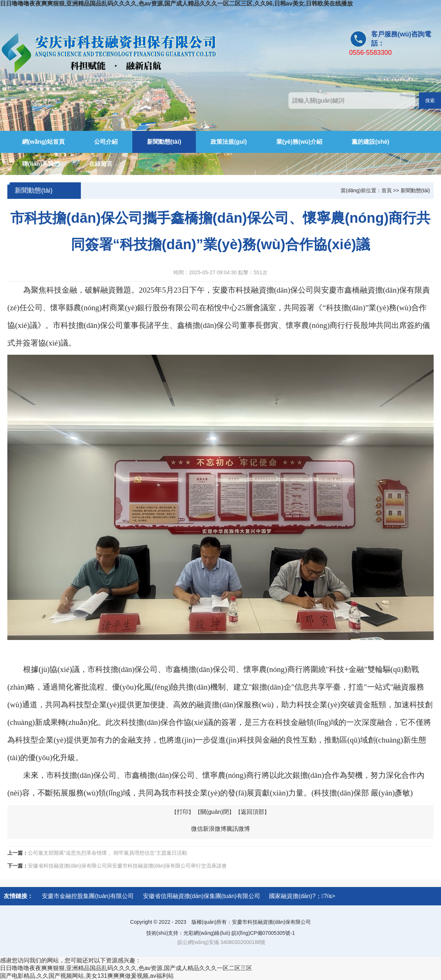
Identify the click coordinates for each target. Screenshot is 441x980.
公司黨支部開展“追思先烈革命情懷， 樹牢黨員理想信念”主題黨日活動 (107, 853)
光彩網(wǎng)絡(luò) (207, 933)
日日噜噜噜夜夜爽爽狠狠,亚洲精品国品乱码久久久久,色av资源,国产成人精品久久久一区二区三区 (126, 968)
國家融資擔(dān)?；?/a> (302, 896)
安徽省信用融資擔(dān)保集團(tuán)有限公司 (202, 896)
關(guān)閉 (215, 812)
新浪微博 (215, 829)
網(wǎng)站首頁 (43, 142)
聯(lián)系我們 (41, 164)
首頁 (387, 190)
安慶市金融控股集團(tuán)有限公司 (88, 896)
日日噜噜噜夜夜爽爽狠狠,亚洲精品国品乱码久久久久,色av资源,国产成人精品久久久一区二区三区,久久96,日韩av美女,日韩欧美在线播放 (176, 3)
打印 (183, 812)
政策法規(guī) (229, 142)
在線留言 (101, 164)
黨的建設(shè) (370, 142)
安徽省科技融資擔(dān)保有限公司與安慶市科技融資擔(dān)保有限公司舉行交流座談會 (127, 866)
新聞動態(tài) (164, 142)
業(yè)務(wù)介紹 (299, 142)
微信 (197, 829)
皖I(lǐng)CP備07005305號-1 (263, 933)
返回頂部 (252, 812)
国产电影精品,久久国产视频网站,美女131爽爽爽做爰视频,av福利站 (87, 976)
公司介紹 (106, 142)
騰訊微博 (238, 829)
